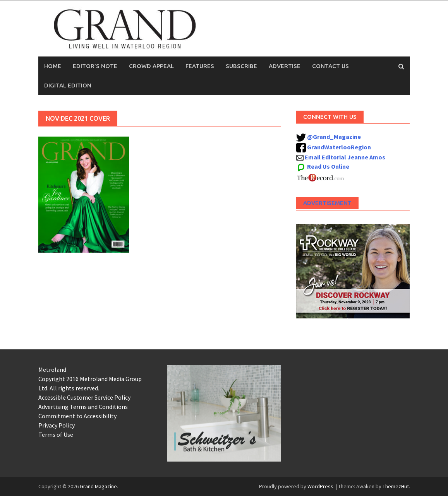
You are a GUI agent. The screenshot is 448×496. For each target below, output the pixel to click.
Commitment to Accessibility (77, 416)
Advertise (285, 66)
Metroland (52, 369)
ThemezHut (396, 486)
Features (200, 66)
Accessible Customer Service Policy (84, 397)
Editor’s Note (95, 66)
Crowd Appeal (151, 66)
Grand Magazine (98, 486)
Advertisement (327, 203)
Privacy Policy (57, 425)
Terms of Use (56, 434)
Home (53, 66)
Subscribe (241, 66)
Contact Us (330, 66)
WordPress (320, 486)
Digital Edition (68, 85)
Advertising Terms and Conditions (83, 407)
